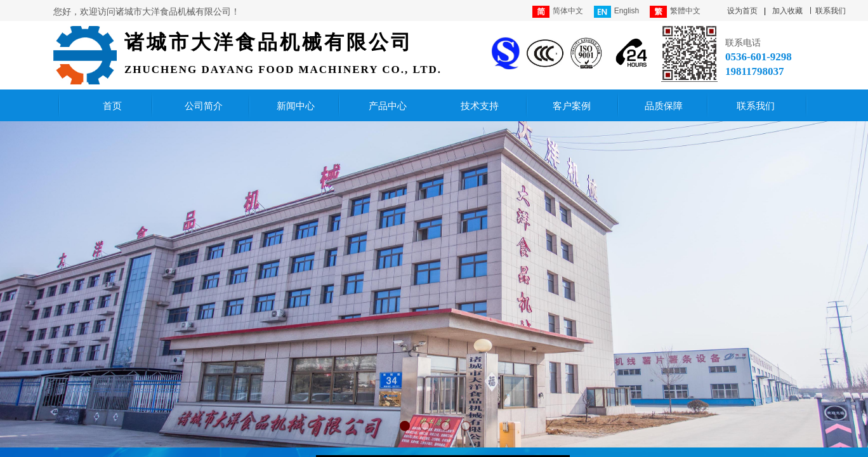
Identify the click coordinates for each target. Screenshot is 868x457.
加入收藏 (787, 11)
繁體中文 (675, 12)
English (616, 12)
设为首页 (742, 11)
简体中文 (558, 12)
